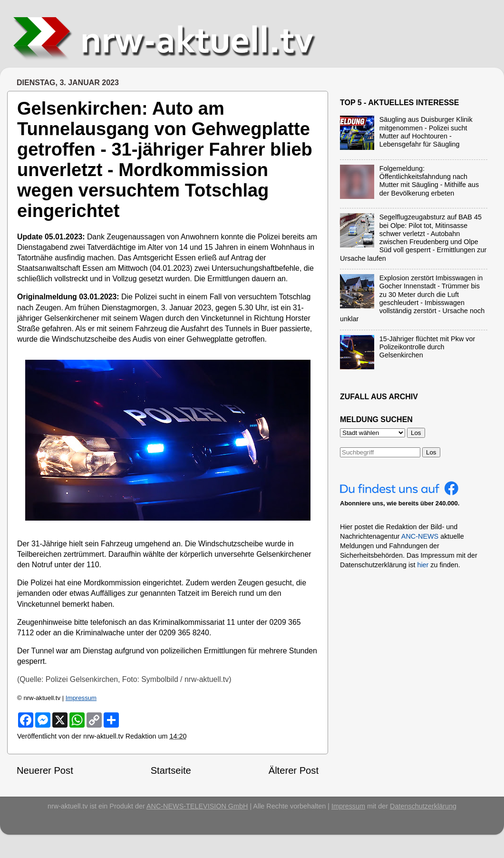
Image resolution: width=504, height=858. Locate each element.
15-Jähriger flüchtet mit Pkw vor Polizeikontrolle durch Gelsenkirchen (427, 347)
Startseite (171, 770)
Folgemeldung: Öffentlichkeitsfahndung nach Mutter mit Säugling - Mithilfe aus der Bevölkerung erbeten (429, 181)
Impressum (81, 698)
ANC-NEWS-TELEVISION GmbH (197, 806)
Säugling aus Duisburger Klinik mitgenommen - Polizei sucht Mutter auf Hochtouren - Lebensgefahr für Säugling (426, 132)
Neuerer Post (45, 770)
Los (431, 452)
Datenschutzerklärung (423, 806)
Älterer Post (294, 770)
